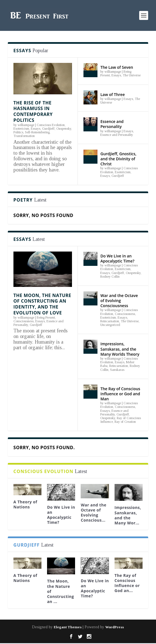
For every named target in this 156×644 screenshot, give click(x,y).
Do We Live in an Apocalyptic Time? (117, 258)
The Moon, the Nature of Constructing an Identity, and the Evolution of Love (42, 304)
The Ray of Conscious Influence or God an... (127, 583)
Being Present (46, 318)
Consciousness (24, 321)
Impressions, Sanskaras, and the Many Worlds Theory (120, 349)
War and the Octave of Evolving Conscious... (93, 513)
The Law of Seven (117, 67)
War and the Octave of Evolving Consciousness (119, 301)
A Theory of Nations (25, 504)
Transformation (24, 136)
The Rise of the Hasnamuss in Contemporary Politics (33, 111)
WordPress (115, 627)
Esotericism (21, 129)
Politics (18, 132)
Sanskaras (117, 370)
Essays (36, 129)
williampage (26, 125)
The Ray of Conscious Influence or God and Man (120, 394)
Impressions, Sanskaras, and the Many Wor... (128, 515)
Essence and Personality (112, 124)
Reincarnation (110, 321)
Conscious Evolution (51, 125)
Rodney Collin (110, 277)
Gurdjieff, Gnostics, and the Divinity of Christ (118, 159)
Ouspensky (64, 129)
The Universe (132, 75)
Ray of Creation (125, 422)
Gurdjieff (48, 129)
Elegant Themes (68, 627)
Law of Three (112, 94)
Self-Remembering (37, 132)
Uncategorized (110, 325)
